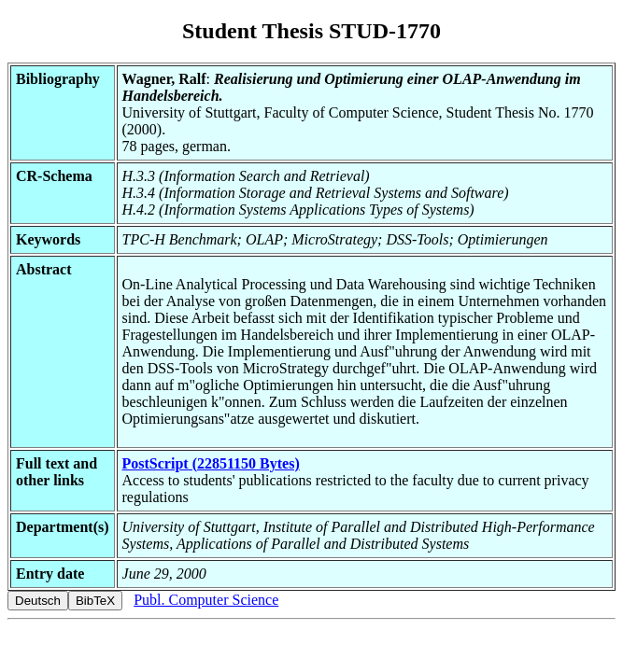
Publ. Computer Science (206, 600)
